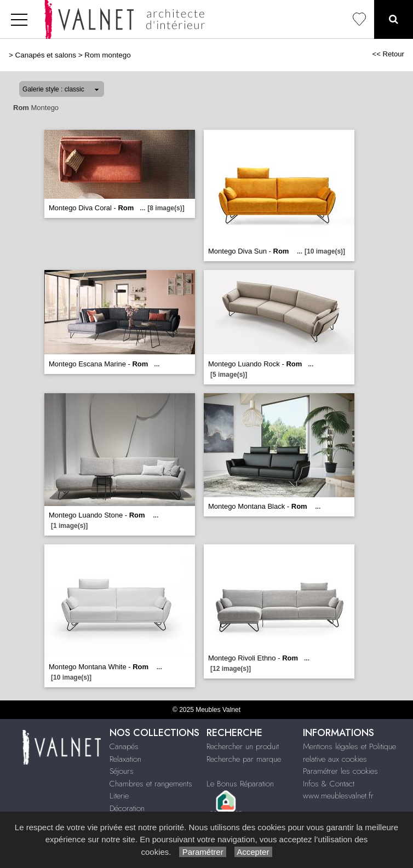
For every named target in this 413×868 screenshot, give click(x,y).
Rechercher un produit (243, 746)
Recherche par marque (244, 759)
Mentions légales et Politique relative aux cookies (349, 753)
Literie (119, 796)
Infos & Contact (329, 784)
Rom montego (107, 55)
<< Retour (388, 54)
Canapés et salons (46, 55)
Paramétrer (202, 852)
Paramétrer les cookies (340, 771)
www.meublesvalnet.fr (338, 796)
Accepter (253, 852)
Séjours (122, 771)
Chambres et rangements (151, 784)
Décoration (127, 808)
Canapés (124, 746)
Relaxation (125, 759)
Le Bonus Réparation (240, 784)
